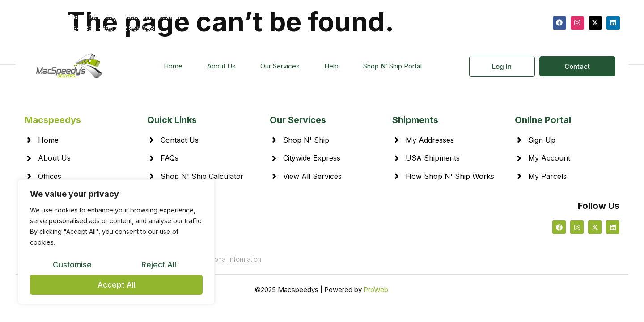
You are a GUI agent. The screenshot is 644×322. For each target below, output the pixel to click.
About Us (221, 66)
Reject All (159, 265)
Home (173, 66)
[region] (116, 242)
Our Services (280, 66)
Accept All (117, 285)
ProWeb (376, 290)
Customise (72, 265)
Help (331, 66)
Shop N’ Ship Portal (392, 66)
